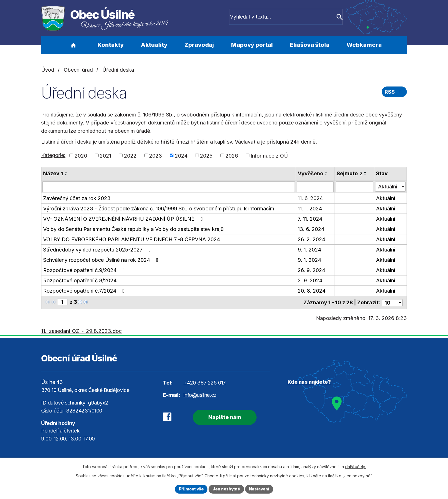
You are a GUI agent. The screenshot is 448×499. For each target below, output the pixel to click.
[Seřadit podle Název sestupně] (66, 174)
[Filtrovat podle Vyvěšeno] (315, 187)
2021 (105, 155)
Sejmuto (350, 173)
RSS (394, 92)
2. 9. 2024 (310, 280)
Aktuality (154, 45)
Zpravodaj (199, 45)
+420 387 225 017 (205, 382)
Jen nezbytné (226, 489)
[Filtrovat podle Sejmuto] (355, 187)
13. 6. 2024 (311, 229)
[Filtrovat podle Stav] (390, 186)
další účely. (355, 466)
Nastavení (260, 489)
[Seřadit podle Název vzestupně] (66, 172)
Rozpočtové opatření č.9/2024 (85, 270)
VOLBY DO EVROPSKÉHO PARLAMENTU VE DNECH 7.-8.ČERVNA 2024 (132, 239)
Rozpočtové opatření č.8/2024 (85, 280)
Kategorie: (53, 155)
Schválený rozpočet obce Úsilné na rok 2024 (102, 260)
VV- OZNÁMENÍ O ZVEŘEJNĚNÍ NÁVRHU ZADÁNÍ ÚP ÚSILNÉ (124, 219)
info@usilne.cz (200, 394)
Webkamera (364, 45)
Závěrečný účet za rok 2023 (82, 198)
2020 (81, 155)
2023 (156, 155)
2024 (181, 155)
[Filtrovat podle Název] (169, 187)
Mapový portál (252, 45)
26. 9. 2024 (311, 270)
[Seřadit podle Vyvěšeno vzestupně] (326, 172)
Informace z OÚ (269, 155)
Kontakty (111, 45)
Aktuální (386, 198)
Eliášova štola (310, 45)
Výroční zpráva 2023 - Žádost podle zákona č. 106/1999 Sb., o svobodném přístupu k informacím (159, 209)
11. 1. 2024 (310, 209)
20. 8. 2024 (312, 291)
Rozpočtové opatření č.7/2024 (85, 291)
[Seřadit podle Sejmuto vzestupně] (366, 172)
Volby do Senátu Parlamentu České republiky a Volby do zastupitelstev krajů (133, 229)
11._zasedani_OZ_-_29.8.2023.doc (81, 330)
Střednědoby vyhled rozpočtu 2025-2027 (98, 250)
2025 (206, 155)
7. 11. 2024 (310, 219)
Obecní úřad (78, 70)
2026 (232, 155)
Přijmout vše (190, 489)
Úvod (73, 45)
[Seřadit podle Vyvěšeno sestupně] (326, 174)
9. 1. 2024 (309, 250)
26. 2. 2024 (311, 239)
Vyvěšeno (310, 173)
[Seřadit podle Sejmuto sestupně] (366, 174)
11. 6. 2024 (310, 198)
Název (53, 173)
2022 (130, 155)
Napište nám (223, 417)
